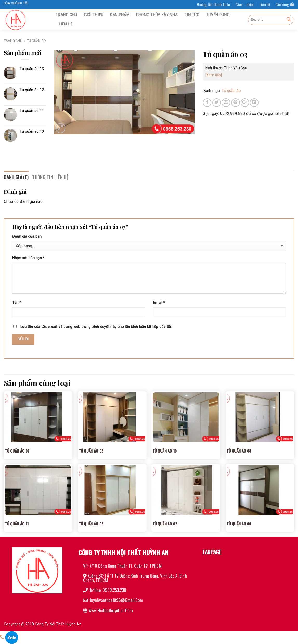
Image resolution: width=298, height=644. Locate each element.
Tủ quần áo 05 (91, 451)
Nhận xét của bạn (28, 258)
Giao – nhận (245, 4)
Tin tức (192, 15)
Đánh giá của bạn (27, 237)
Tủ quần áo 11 (17, 524)
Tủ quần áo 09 (239, 524)
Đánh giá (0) (16, 177)
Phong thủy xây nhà (157, 15)
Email (159, 303)
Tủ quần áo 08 (239, 451)
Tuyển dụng (218, 15)
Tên (17, 303)
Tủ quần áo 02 (165, 524)
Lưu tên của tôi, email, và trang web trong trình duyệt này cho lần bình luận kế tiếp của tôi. (96, 327)
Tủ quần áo (37, 41)
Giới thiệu (94, 15)
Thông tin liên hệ (50, 177)
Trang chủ (66, 15)
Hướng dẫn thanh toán (213, 4)
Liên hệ (265, 4)
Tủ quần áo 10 (165, 451)
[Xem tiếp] (214, 75)
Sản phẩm (120, 15)
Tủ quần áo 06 (91, 524)
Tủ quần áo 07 (17, 451)
